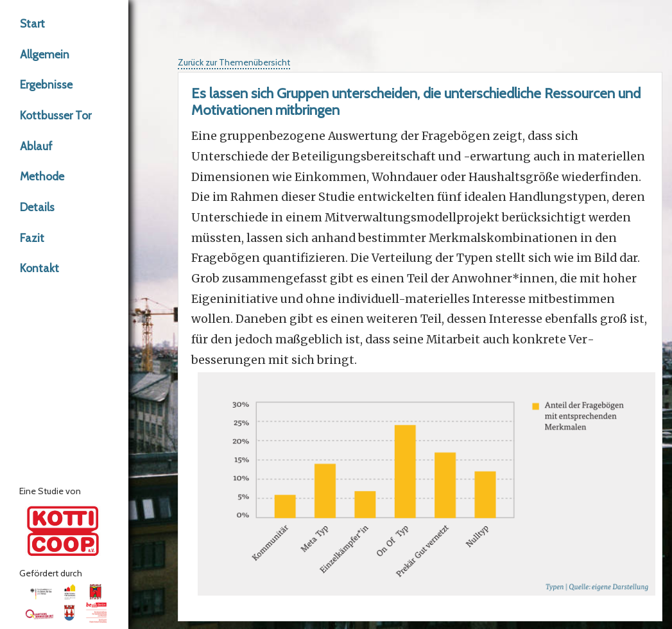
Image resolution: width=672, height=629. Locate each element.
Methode (42, 176)
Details (37, 207)
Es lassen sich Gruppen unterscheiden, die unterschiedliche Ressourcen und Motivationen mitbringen (416, 102)
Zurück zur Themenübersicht (234, 62)
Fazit (32, 238)
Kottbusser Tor (56, 115)
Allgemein (45, 54)
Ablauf (36, 146)
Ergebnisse (46, 84)
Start (32, 23)
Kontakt (39, 268)
